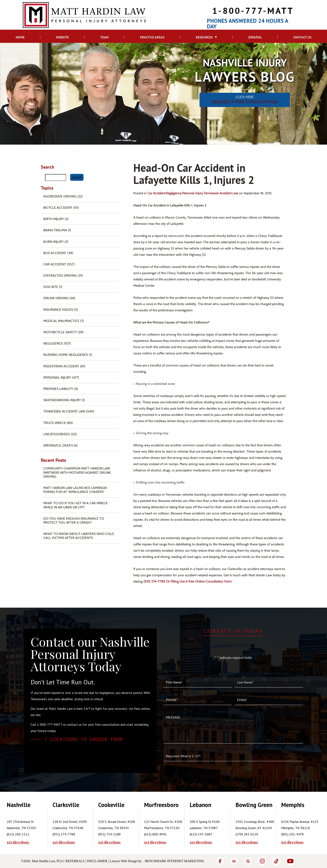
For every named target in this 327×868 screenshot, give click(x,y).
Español (255, 37)
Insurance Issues (58, 310)
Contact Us (302, 37)
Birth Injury (54, 219)
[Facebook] (220, 861)
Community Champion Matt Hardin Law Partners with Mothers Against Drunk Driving (77, 472)
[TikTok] (276, 861)
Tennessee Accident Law (221, 193)
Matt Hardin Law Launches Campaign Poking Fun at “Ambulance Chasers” (75, 490)
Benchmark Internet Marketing (175, 861)
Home (20, 37)
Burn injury (53, 242)
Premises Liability (58, 389)
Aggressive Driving (60, 196)
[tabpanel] (30, 823)
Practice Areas (152, 37)
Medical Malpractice (61, 321)
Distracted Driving (60, 276)
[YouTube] (290, 861)
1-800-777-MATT (253, 11)
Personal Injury (192, 193)
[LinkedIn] (234, 861)
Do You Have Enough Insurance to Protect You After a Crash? (74, 521)
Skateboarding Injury (62, 400)
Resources (204, 37)
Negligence (174, 193)
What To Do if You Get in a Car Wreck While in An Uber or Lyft (75, 505)
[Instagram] (262, 861)
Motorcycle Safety (60, 332)
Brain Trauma (55, 230)
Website (62, 37)
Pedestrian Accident (61, 366)
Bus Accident (55, 253)
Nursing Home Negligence (66, 355)
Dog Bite (51, 287)
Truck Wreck (55, 423)
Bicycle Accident (58, 208)
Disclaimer (97, 861)
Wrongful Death (58, 445)
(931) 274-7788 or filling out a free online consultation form (187, 581)
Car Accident (156, 193)
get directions (18, 842)
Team (104, 37)
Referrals (75, 861)
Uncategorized (57, 434)
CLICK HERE (245, 100)
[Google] (248, 861)
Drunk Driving (56, 298)
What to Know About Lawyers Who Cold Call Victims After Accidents (79, 536)
